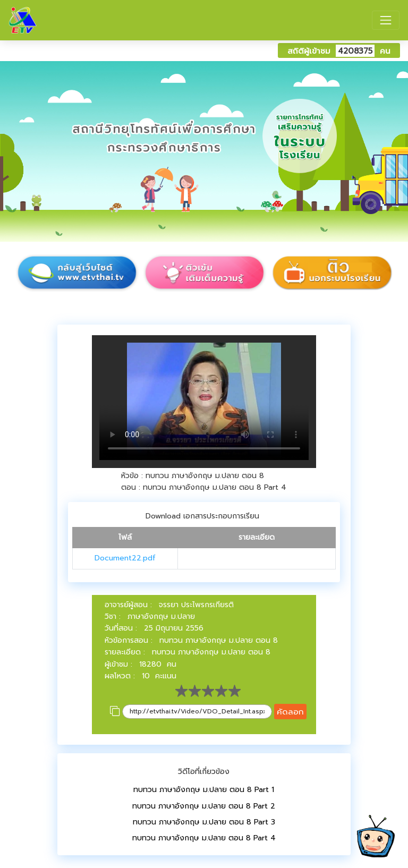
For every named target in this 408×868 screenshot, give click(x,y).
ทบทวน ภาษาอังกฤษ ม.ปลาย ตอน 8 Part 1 (204, 790)
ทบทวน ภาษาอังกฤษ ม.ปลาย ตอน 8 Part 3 (204, 822)
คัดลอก (290, 712)
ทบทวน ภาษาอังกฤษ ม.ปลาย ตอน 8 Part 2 (204, 806)
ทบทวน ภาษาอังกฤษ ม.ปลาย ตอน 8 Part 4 (204, 838)
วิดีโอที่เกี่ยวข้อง (204, 772)
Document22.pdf (125, 558)
